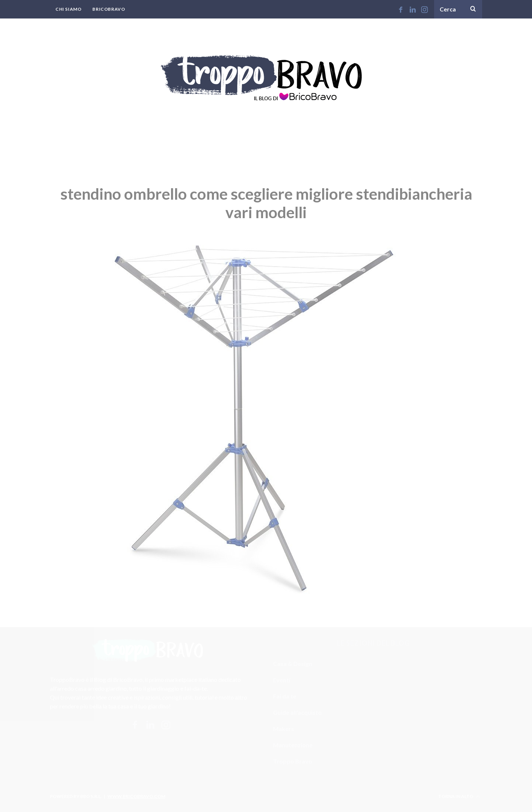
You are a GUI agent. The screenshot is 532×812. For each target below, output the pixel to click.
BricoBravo (109, 9)
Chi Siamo (68, 9)
